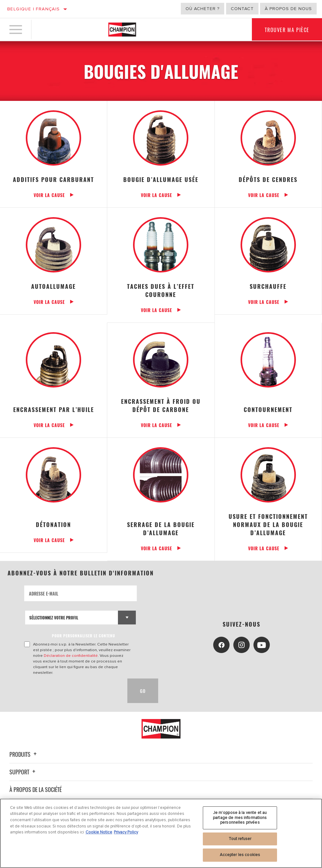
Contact (242, 9)
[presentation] (72, 691)
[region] (161, 833)
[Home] (122, 30)
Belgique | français (34, 9)
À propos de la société (36, 789)
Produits (24, 754)
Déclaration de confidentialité (71, 656)
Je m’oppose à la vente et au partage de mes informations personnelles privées (240, 818)
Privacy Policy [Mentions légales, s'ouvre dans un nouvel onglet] (126, 832)
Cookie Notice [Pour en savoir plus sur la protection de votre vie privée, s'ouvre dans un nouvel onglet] (99, 832)
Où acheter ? (203, 9)
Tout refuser (240, 839)
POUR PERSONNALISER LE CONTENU (83, 636)
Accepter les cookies (240, 855)
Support (23, 772)
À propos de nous (288, 9)
